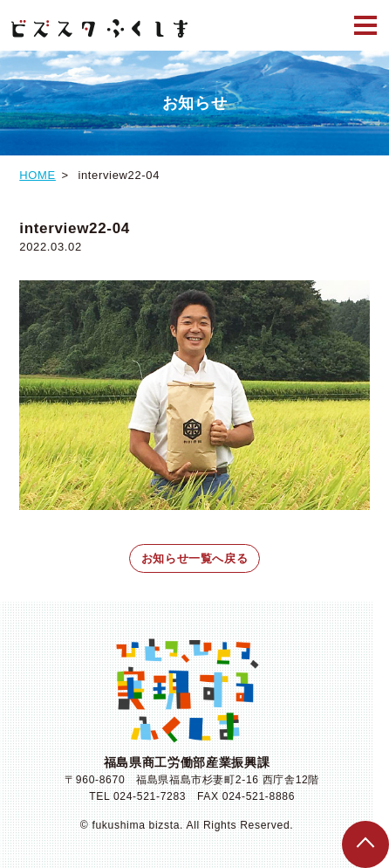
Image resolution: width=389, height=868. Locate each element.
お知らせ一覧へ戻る (195, 558)
